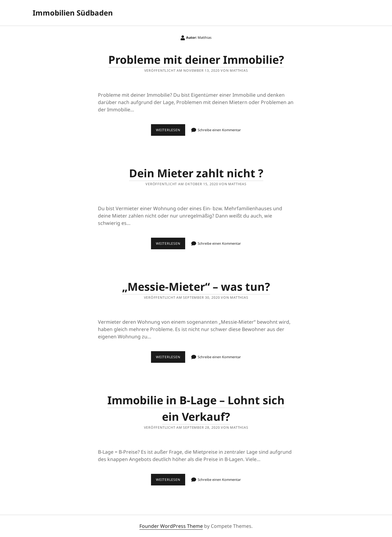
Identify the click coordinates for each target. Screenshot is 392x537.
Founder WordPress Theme (171, 526)
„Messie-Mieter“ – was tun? (196, 287)
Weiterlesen (169, 128)
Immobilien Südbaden (73, 13)
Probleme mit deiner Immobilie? (196, 60)
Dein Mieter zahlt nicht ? (196, 173)
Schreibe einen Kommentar (219, 130)
